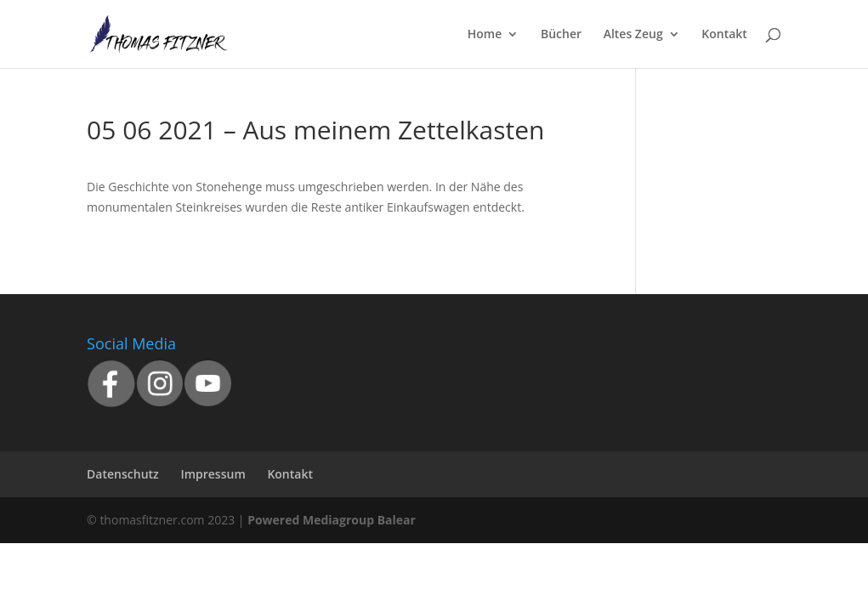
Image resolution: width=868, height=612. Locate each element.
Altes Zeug (633, 35)
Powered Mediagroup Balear (332, 520)
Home (485, 35)
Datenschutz (123, 474)
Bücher (561, 35)
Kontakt (724, 35)
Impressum (213, 474)
